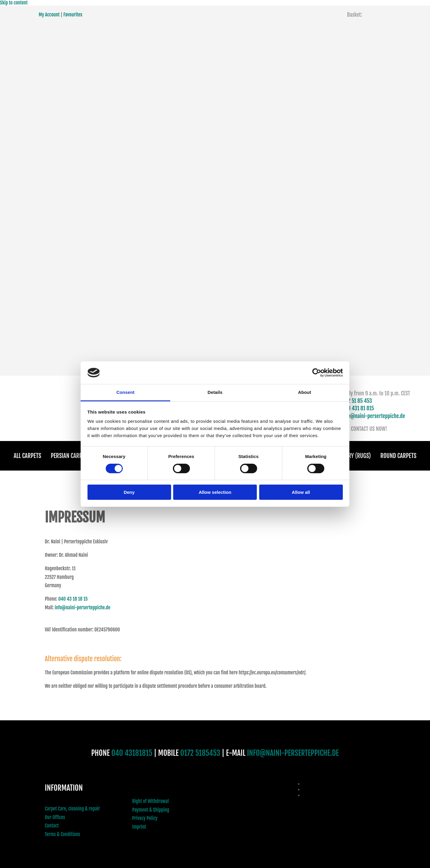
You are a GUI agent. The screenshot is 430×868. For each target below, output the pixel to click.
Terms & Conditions (62, 834)
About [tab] (305, 392)
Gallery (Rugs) (353, 456)
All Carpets (27, 456)
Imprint (139, 827)
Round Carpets (398, 456)
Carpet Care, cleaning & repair (72, 809)
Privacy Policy (145, 818)
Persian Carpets (70, 456)
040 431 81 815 (358, 408)
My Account (49, 15)
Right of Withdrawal (151, 801)
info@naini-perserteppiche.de (374, 416)
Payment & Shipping (151, 810)
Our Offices (55, 817)
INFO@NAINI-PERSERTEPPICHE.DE (293, 753)
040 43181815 (132, 753)
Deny (129, 492)
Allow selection (215, 492)
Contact (52, 826)
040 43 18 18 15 (73, 599)
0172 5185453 (200, 753)
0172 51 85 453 (356, 401)
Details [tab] (215, 392)
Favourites (73, 15)
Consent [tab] (126, 392)
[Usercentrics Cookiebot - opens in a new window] (317, 373)
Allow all (301, 492)
